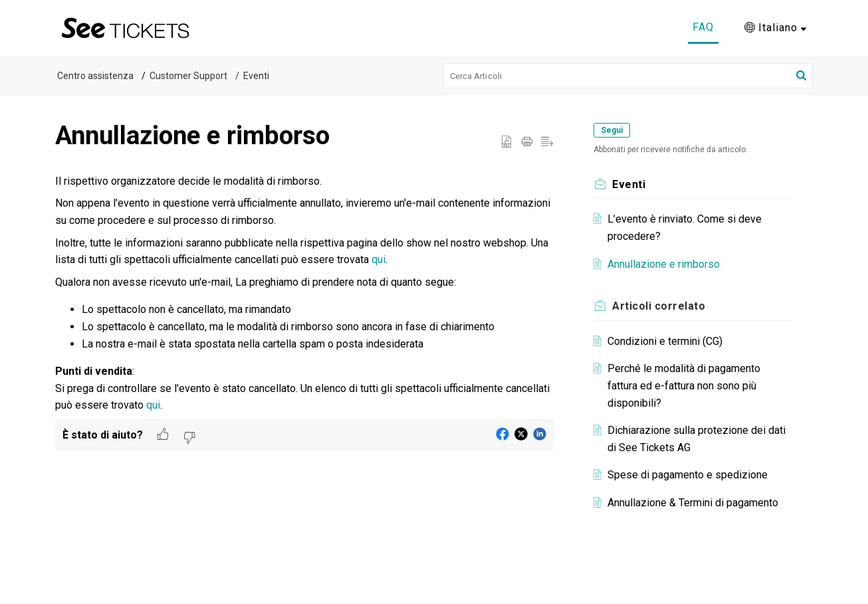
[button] (775, 28)
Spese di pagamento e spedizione (690, 475)
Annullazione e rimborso (666, 264)
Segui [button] (614, 130)
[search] (628, 76)
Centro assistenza (95, 76)
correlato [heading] (661, 306)
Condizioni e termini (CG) (668, 341)
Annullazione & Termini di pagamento (696, 503)
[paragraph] (304, 293)
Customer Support (188, 76)
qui (379, 259)
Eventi (256, 76)
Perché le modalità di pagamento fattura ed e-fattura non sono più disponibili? (687, 385)
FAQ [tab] (703, 27)
